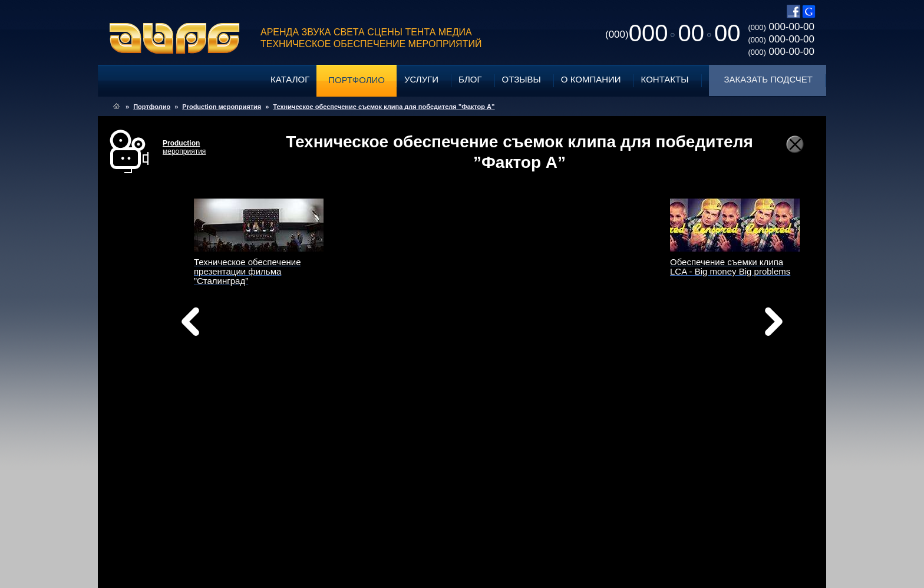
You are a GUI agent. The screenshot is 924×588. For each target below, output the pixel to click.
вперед (579, 336)
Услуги (421, 79)
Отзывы (522, 79)
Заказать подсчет (768, 79)
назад (220, 325)
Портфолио (357, 80)
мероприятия (184, 147)
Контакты (665, 79)
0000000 (673, 33)
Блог (470, 79)
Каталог (290, 79)
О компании (591, 79)
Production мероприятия (222, 107)
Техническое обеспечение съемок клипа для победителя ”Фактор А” (384, 107)
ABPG (175, 38)
